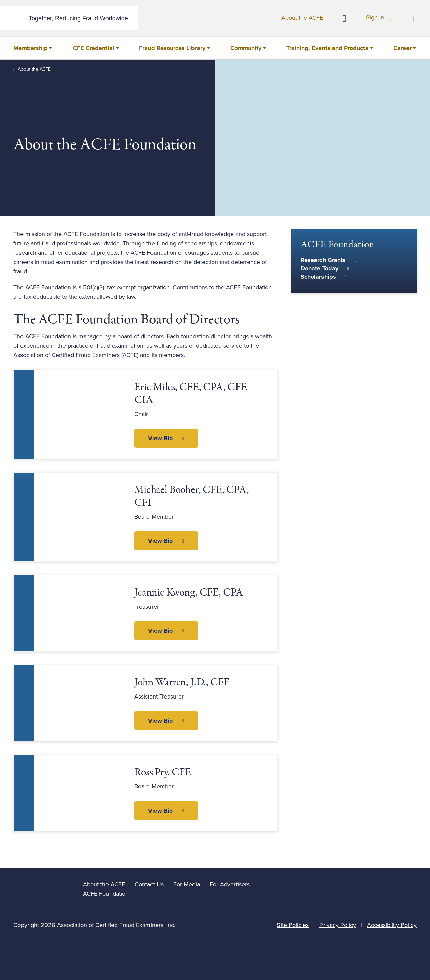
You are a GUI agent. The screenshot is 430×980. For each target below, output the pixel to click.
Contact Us (149, 884)
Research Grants (323, 260)
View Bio (160, 438)
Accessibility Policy (392, 925)
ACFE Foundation (106, 894)
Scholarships (318, 277)
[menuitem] (33, 48)
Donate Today (319, 268)
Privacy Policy (338, 925)
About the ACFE (302, 18)
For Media (187, 884)
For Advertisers (230, 884)
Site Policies (293, 925)
